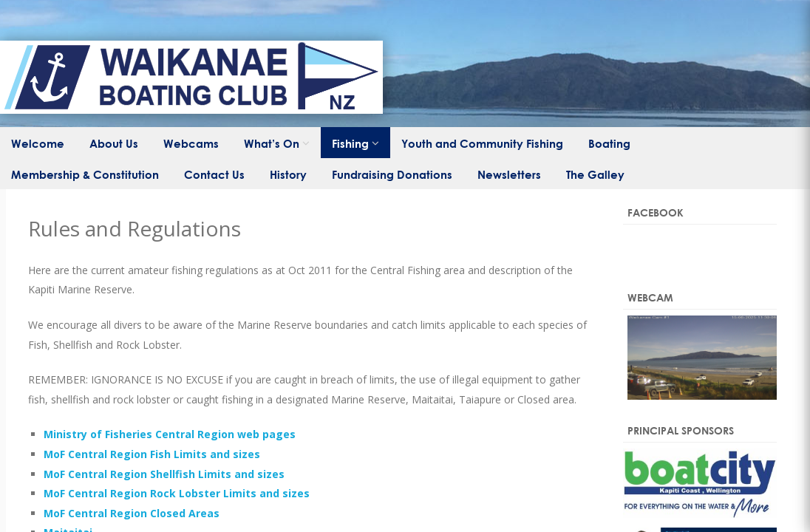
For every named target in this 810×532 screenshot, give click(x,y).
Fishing (350, 143)
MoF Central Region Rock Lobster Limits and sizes (177, 493)
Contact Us (214, 174)
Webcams (191, 143)
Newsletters (509, 174)
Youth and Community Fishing (482, 143)
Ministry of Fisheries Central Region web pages (170, 434)
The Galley (595, 174)
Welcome (38, 143)
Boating (609, 143)
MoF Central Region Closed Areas (132, 513)
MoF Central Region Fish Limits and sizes (152, 454)
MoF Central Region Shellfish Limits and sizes (164, 474)
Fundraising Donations (392, 174)
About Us (114, 143)
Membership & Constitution (85, 174)
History (288, 174)
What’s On (272, 143)
